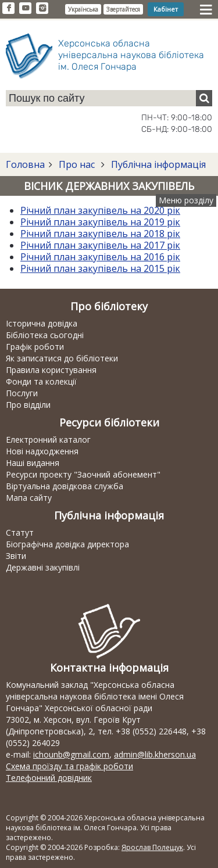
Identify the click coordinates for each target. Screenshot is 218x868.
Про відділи (28, 405)
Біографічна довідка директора (67, 544)
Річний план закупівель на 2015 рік (100, 268)
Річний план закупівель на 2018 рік (100, 234)
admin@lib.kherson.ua (155, 754)
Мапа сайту (29, 498)
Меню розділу (186, 200)
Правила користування (51, 370)
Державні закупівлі (43, 567)
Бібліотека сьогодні (45, 335)
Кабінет (166, 9)
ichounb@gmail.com (71, 754)
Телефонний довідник (49, 778)
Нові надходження (42, 451)
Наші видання (33, 463)
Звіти (16, 556)
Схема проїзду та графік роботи (69, 766)
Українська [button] (83, 9)
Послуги (22, 393)
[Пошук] (204, 98)
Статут (20, 532)
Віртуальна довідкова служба (65, 486)
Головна (25, 164)
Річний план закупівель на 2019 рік (100, 222)
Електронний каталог (48, 440)
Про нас (77, 164)
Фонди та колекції (41, 381)
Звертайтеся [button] (123, 9)
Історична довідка (42, 323)
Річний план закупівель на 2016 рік (100, 257)
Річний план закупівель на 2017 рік (100, 245)
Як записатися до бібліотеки (62, 358)
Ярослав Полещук (152, 847)
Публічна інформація (157, 164)
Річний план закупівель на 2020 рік (100, 210)
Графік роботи (35, 347)
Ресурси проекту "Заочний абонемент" (83, 474)
